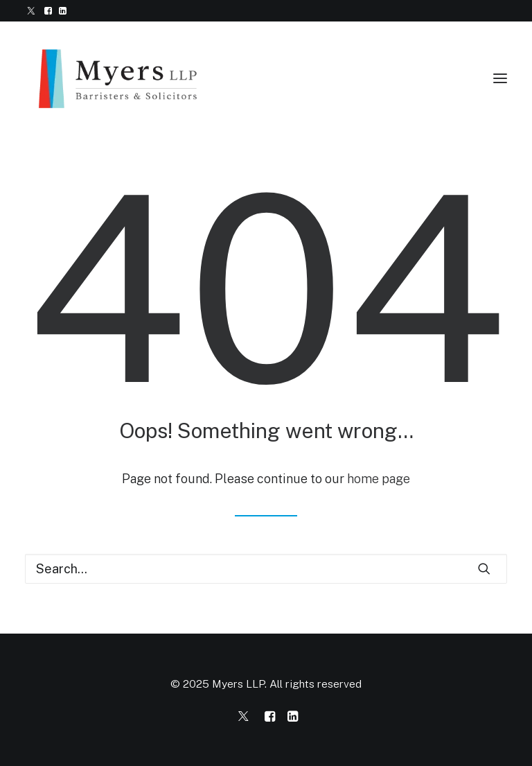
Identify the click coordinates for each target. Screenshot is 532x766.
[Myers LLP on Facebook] (270, 718)
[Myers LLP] (129, 78)
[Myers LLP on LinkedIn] (293, 718)
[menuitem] (31, 11)
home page (379, 479)
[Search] (266, 569)
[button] (31, 11)
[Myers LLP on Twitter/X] (243, 718)
